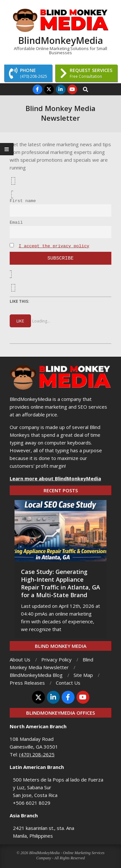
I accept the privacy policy (54, 246)
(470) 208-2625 (37, 754)
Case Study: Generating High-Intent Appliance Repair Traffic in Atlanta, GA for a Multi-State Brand (60, 583)
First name (23, 201)
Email (16, 223)
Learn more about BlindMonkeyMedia (55, 478)
